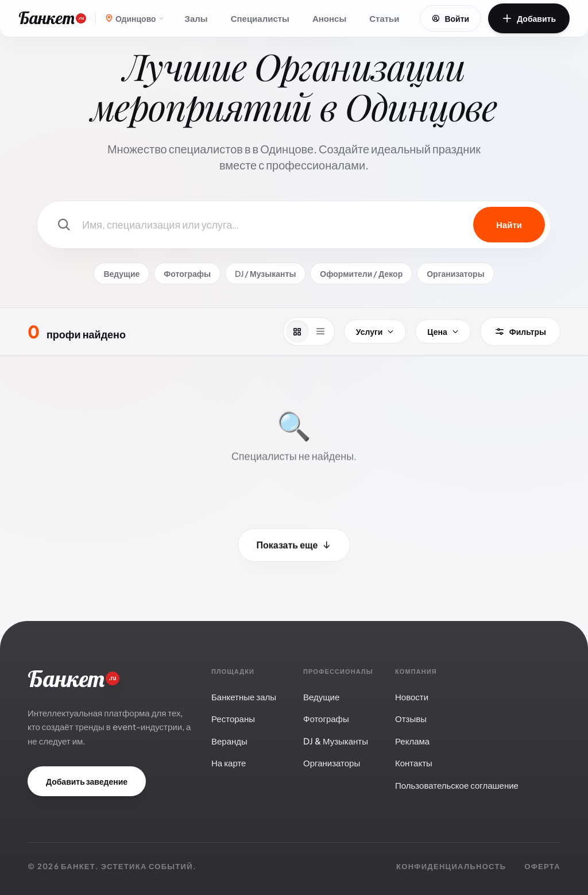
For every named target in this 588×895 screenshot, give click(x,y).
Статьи (384, 18)
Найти (509, 224)
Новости (412, 697)
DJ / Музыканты (265, 273)
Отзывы (411, 718)
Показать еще (294, 547)
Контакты (414, 763)
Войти (450, 18)
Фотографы (187, 273)
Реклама (412, 741)
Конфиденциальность (451, 866)
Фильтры (520, 331)
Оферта (542, 866)
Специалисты (260, 18)
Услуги (375, 331)
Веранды (229, 741)
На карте (229, 763)
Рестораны (233, 718)
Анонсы (329, 18)
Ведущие (121, 273)
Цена (443, 331)
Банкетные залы (244, 697)
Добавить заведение (87, 781)
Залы (196, 18)
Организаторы (455, 273)
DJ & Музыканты (336, 741)
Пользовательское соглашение (457, 785)
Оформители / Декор (361, 273)
